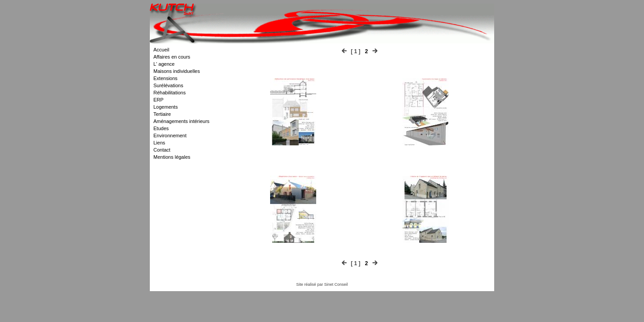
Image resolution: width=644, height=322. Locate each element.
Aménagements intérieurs (181, 121)
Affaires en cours (172, 57)
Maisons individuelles (177, 71)
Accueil (161, 50)
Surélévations (168, 85)
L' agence (164, 64)
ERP (159, 100)
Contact (162, 150)
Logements (165, 107)
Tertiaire (162, 114)
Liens (159, 143)
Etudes (161, 128)
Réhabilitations (169, 93)
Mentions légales (172, 157)
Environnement (170, 136)
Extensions (165, 78)
